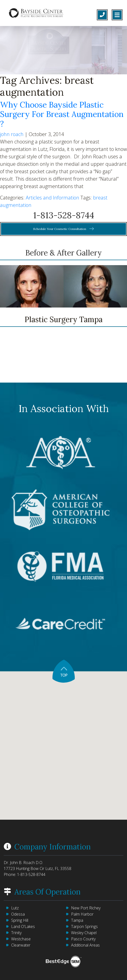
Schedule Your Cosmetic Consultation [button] (63, 229)
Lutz (15, 908)
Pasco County (83, 939)
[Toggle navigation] (117, 15)
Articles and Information (52, 198)
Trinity (16, 933)
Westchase (21, 939)
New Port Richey (86, 908)
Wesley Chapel (84, 933)
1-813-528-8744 (64, 215)
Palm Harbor (82, 914)
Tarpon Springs (84, 926)
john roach (12, 134)
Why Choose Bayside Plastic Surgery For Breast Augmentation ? (62, 114)
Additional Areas (85, 945)
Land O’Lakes (23, 926)
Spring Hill (20, 920)
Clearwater (21, 945)
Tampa (77, 920)
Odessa (18, 914)
